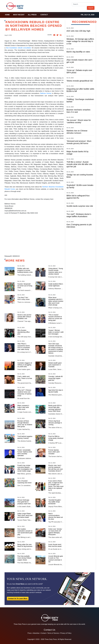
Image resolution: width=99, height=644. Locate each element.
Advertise (36, 633)
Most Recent (19, 15)
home (7, 15)
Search (91, 8)
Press (30, 633)
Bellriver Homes (46, 93)
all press (32, 15)
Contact (44, 15)
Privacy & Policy (66, 633)
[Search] (83, 4)
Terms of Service (53, 633)
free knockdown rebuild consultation (19, 48)
